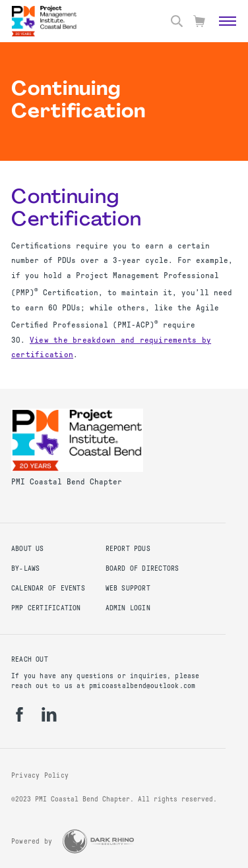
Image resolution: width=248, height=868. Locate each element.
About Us (28, 549)
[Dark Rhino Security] (98, 841)
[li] (49, 714)
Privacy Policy (40, 775)
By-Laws (25, 568)
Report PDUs (128, 549)
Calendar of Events (48, 588)
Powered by (32, 841)
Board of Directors (142, 568)
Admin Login (128, 608)
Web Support (128, 588)
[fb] (19, 714)
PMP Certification (46, 608)
